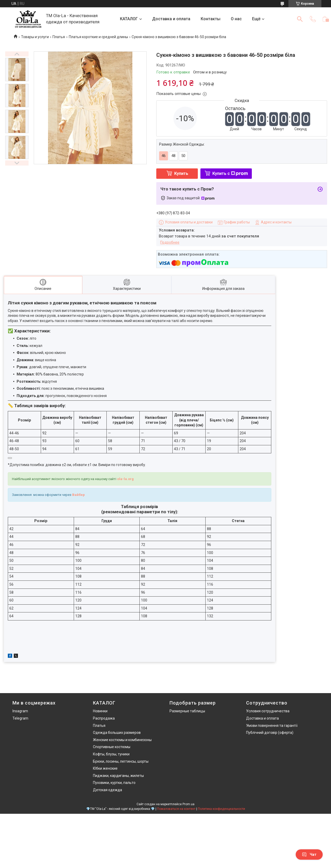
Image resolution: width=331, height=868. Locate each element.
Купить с (230, 173)
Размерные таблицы (187, 711)
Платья (59, 37)
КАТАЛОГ (129, 19)
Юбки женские (105, 768)
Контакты (211, 19)
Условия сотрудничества (268, 711)
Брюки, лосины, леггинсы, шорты (121, 761)
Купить (181, 173)
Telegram (20, 718)
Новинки (100, 711)
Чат (309, 855)
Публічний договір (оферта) (270, 733)
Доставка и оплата (171, 19)
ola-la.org (125, 479)
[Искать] (300, 19)
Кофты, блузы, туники (111, 754)
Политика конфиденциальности (221, 809)
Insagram (20, 711)
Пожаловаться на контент (176, 809)
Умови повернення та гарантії (272, 726)
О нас (236, 19)
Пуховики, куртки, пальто (114, 783)
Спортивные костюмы (112, 747)
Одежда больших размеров (117, 733)
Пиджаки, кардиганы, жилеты (118, 776)
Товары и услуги (35, 37)
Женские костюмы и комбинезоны (122, 740)
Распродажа (104, 718)
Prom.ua (188, 804)
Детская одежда (107, 790)
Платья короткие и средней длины (98, 37)
